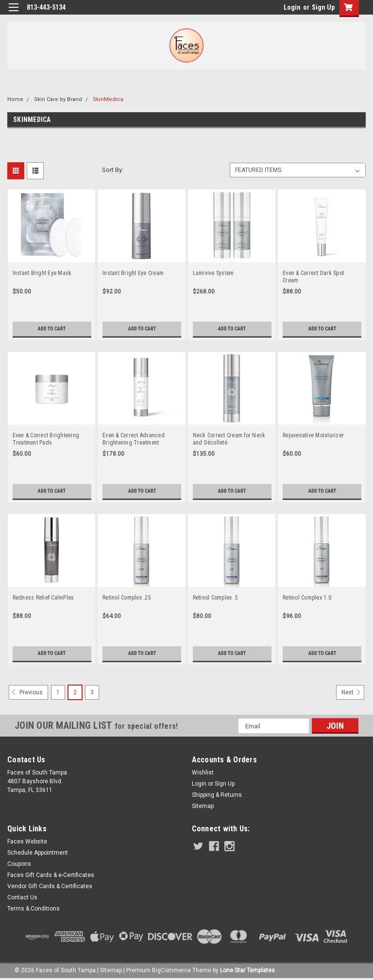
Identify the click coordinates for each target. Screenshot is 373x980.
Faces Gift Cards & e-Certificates (51, 875)
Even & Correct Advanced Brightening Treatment (134, 439)
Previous (26, 692)
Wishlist (203, 773)
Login (292, 7)
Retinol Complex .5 (216, 598)
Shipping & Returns (217, 795)
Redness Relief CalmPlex (43, 598)
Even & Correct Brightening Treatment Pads (46, 439)
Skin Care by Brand (58, 99)
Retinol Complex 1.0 (307, 598)
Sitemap (203, 806)
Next (353, 692)
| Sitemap (110, 970)
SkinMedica (108, 99)
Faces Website (27, 842)
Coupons (19, 864)
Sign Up (323, 7)
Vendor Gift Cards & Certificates (50, 886)
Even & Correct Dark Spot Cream (313, 277)
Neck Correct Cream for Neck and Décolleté (229, 439)
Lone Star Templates (247, 970)
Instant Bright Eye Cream (133, 273)
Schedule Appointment (38, 853)
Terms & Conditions (34, 909)
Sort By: (113, 170)
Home (15, 99)
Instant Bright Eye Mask (42, 273)
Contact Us (22, 897)
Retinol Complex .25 (127, 598)
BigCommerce (171, 970)
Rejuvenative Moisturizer (313, 435)
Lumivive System (213, 273)
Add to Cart (52, 329)
